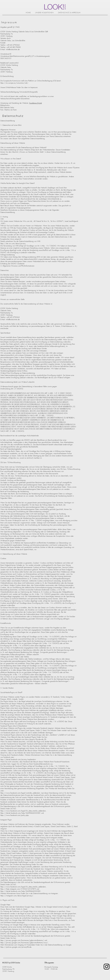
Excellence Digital (36, 103)
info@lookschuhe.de (13, 49)
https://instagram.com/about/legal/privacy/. (17, 896)
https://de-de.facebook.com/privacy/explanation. (18, 759)
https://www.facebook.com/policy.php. (15, 815)
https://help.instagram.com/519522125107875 (18, 889)
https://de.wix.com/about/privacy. (13, 244)
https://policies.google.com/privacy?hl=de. (16, 947)
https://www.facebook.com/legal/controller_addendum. (21, 793)
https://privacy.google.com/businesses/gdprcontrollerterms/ (22, 940)
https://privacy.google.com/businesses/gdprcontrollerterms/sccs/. (24, 943)
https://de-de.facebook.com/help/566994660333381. (21, 891)
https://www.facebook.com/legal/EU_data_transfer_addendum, (23, 811)
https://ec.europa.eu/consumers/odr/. (15, 83)
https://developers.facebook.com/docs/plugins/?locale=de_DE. (24, 739)
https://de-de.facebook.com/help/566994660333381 (21, 813)
